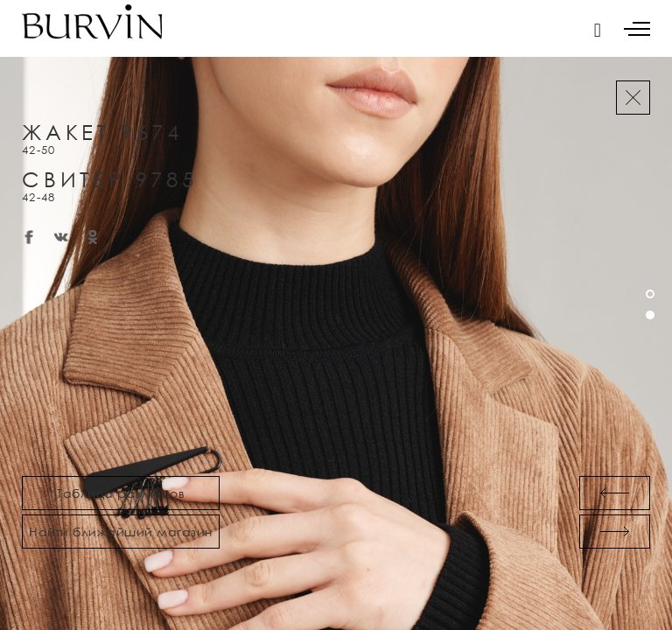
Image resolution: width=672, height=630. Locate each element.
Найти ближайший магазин (121, 532)
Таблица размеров (121, 493)
